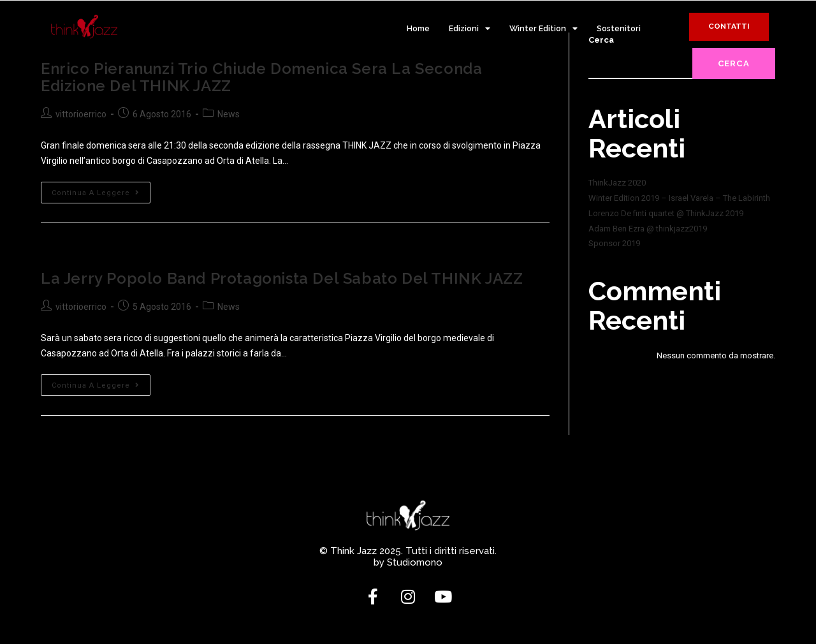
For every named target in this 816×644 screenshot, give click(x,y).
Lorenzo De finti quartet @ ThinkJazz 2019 (666, 213)
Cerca (734, 63)
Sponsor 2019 (614, 243)
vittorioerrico (81, 114)
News (229, 114)
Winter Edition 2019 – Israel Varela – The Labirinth (679, 198)
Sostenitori (619, 28)
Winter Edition (543, 29)
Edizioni (470, 29)
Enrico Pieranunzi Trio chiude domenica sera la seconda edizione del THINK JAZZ (261, 77)
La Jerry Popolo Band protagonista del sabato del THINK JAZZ (282, 278)
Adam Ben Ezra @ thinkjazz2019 (648, 229)
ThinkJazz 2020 (617, 183)
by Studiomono (408, 562)
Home (418, 28)
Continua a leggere (101, 189)
